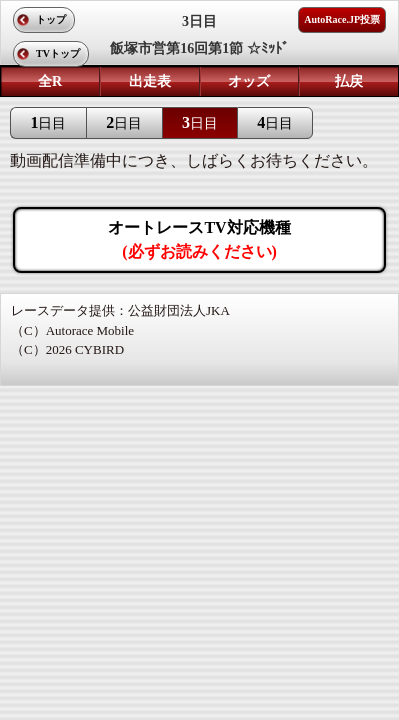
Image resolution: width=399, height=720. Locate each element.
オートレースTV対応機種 (199, 239)
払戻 (349, 81)
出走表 (150, 81)
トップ (51, 19)
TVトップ (58, 53)
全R (50, 81)
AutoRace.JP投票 (342, 19)
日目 (48, 122)
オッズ (249, 81)
